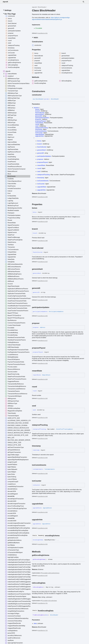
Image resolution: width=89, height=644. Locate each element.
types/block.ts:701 (43, 603)
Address (45, 119)
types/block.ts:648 (43, 496)
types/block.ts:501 (43, 33)
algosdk (5, 2)
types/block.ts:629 (43, 222)
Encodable (39, 28)
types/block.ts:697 (43, 576)
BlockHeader (42, 7)
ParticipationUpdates (56, 118)
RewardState (48, 123)
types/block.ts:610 (43, 281)
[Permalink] (43, 95)
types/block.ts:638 (43, 379)
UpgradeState (49, 134)
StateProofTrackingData (65, 128)
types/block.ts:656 (43, 316)
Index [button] (35, 38)
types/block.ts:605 (43, 300)
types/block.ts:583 (43, 398)
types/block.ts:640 (43, 512)
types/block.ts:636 (43, 363)
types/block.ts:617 (43, 341)
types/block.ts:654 (43, 439)
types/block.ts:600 (43, 458)
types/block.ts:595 (43, 474)
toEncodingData (52, 601)
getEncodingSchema (54, 573)
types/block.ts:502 (43, 544)
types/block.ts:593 (43, 418)
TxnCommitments (53, 131)
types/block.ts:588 (43, 241)
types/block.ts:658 (43, 197)
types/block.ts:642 (43, 528)
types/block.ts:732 (43, 630)
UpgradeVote (48, 136)
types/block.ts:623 (43, 262)
